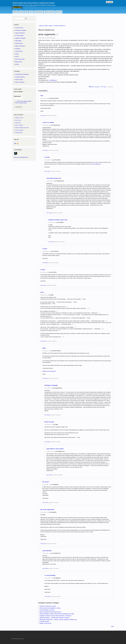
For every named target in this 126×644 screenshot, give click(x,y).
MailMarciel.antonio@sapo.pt (49, 371)
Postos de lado (49, 422)
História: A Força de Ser (45, 623)
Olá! (42, 96)
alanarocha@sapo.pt (96, 164)
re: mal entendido (50, 575)
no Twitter (103, 87)
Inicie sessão (43, 115)
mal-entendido (47, 551)
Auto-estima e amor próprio (55, 449)
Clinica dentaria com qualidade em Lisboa (50, 608)
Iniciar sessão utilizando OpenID (24, 101)
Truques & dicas (19, 51)
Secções (16, 25)
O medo (47, 157)
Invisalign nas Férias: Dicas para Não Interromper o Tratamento (55, 616)
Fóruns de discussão (20, 59)
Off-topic (17, 64)
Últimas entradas (39, 12)
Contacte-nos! (18, 123)
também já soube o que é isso (58, 220)
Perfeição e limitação (51, 385)
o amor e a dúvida (48, 122)
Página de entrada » (44, 26)
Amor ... (43, 292)
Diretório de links (19, 43)
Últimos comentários (49, 12)
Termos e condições (19, 130)
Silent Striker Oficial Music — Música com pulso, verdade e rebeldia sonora (58, 620)
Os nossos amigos (19, 36)
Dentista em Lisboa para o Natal (48, 606)
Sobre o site (59, 12)
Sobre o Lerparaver (19, 125)
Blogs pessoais (19, 62)
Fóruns (31, 12)
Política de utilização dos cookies (22, 128)
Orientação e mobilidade (21, 30)
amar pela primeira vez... (54, 178)
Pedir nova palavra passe (21, 103)
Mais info (53, 5)
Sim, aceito (109, 2)
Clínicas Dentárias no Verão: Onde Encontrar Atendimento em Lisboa (57, 614)
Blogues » (51, 26)
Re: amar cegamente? (47, 510)
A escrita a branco (19, 28)
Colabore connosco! (19, 118)
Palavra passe (18, 96)
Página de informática (20, 46)
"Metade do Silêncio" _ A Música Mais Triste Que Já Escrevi (54, 618)
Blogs (26, 12)
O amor (45, 249)
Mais (112, 627)
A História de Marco (44, 622)
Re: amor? (46, 482)
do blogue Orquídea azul (59, 26)
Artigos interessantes (20, 33)
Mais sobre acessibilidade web (21, 157)
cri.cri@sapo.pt (53, 80)
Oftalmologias (18, 41)
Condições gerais (19, 133)
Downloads (18, 49)
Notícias (15, 12)
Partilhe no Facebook (94, 87)
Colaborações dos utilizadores (22, 74)
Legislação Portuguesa (20, 38)
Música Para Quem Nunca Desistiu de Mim (50, 612)
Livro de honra (18, 120)
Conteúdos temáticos (20, 77)
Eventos (21, 12)
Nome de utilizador (19, 92)
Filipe (44, 348)
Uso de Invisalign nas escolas (47, 610)
